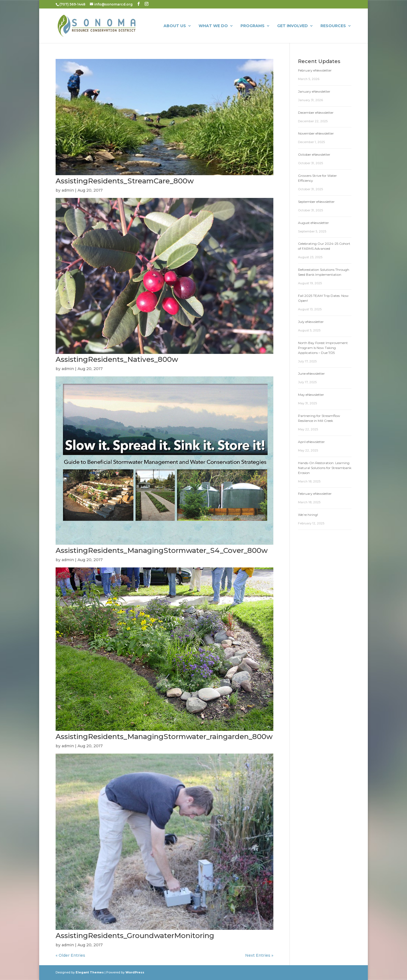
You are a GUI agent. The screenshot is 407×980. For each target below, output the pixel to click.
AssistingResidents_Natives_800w (117, 359)
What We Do (213, 26)
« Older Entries (70, 955)
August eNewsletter (313, 223)
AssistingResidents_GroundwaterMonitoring (135, 936)
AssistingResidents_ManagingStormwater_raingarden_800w (164, 737)
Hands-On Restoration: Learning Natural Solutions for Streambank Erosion (325, 468)
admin (68, 190)
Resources (333, 26)
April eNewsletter (311, 442)
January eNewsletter (314, 91)
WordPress (135, 972)
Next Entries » (259, 955)
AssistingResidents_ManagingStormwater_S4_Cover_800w (162, 550)
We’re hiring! (308, 515)
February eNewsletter (315, 70)
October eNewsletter (314, 154)
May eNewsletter (311, 395)
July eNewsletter (311, 322)
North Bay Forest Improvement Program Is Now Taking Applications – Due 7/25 (323, 348)
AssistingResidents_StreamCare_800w (125, 181)
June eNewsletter (311, 373)
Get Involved (293, 26)
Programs (253, 26)
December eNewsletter (316, 113)
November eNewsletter (316, 133)
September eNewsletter (316, 202)
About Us (175, 26)
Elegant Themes (90, 972)
